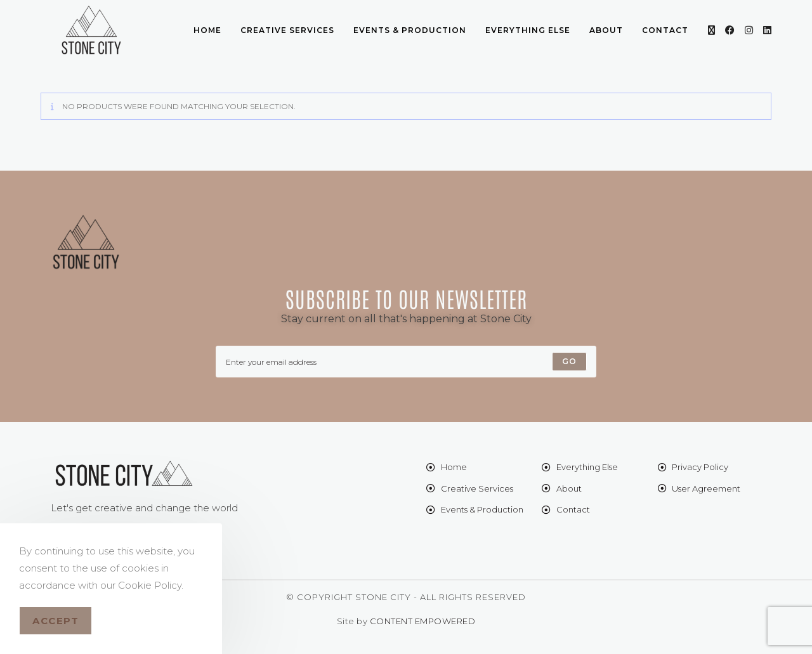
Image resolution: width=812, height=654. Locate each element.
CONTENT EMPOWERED (423, 621)
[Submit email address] (569, 362)
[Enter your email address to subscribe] (406, 362)
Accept (56, 621)
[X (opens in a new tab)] (711, 30)
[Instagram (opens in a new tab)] (749, 30)
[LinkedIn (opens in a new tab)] (767, 30)
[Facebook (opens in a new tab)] (730, 30)
